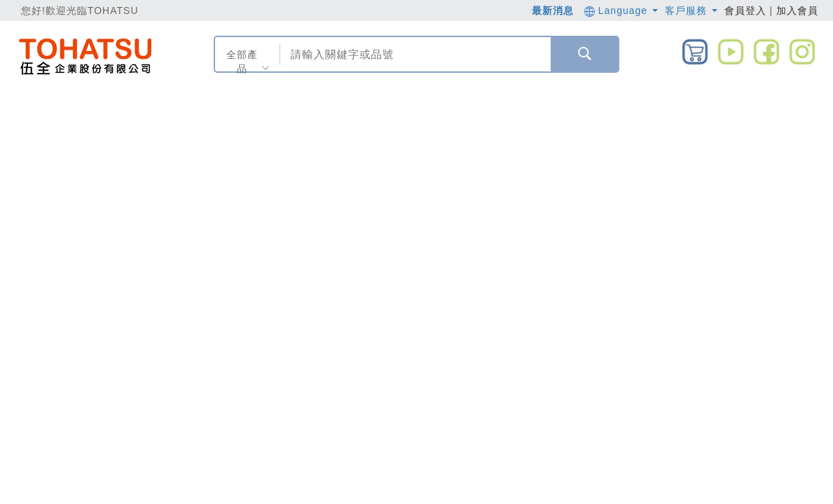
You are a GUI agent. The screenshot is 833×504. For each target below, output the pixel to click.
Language (621, 10)
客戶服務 (691, 10)
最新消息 (553, 10)
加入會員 (797, 10)
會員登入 (745, 10)
